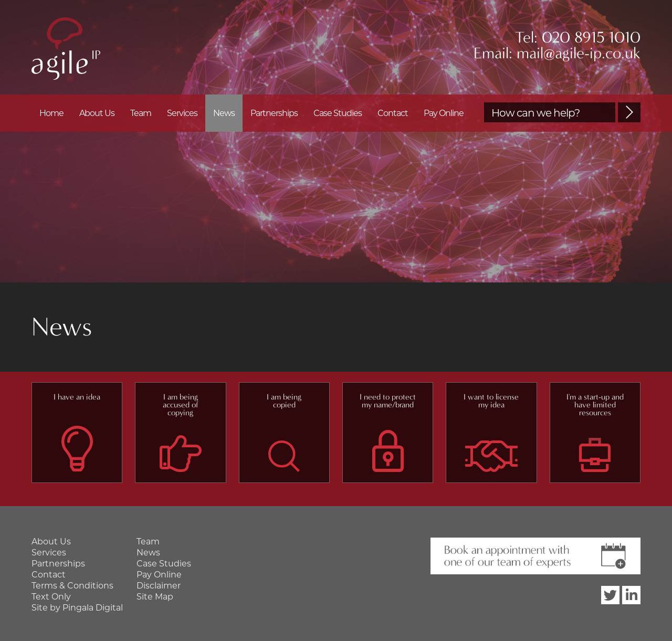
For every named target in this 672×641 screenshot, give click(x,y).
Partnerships (274, 113)
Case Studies (338, 113)
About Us (97, 113)
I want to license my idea (491, 401)
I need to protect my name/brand (388, 401)
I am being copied (284, 401)
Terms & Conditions (72, 586)
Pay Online (444, 113)
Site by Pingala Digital (77, 608)
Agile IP (66, 49)
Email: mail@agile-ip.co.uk (557, 53)
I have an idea (77, 397)
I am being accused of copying (181, 405)
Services (182, 113)
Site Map (155, 597)
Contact (393, 113)
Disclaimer (159, 586)
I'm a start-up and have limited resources (595, 405)
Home (51, 113)
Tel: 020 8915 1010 (578, 38)
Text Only (51, 597)
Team (141, 113)
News (224, 113)
